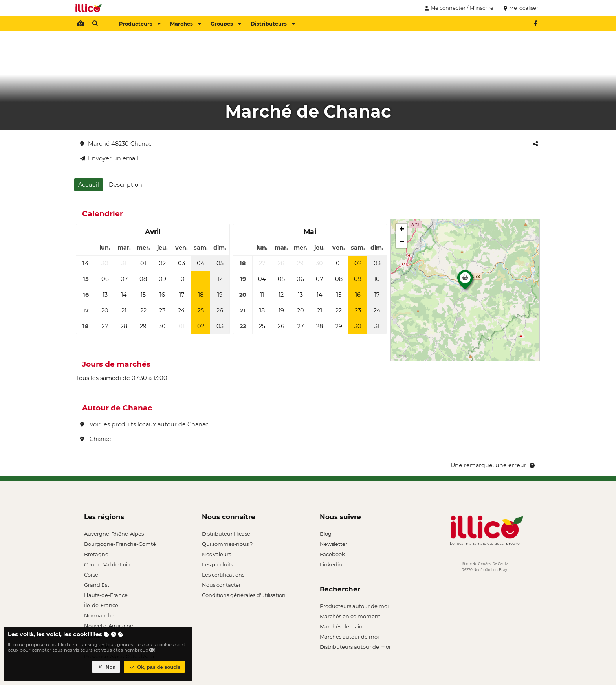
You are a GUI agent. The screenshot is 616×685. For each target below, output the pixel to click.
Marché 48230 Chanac (116, 144)
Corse (91, 575)
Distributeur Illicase (226, 534)
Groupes (226, 24)
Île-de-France (101, 605)
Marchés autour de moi (349, 637)
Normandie (99, 615)
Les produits (217, 564)
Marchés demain (341, 626)
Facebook (332, 554)
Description (126, 185)
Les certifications (223, 575)
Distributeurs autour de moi (355, 647)
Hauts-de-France (106, 595)
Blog (326, 534)
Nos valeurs (216, 554)
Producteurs (140, 24)
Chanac (95, 439)
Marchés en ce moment (350, 616)
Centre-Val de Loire (108, 564)
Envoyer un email (109, 158)
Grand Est (97, 585)
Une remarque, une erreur (493, 465)
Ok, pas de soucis (154, 667)
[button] (465, 282)
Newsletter (334, 544)
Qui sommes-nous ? (227, 544)
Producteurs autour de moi (354, 606)
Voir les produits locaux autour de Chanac (144, 424)
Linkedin (331, 564)
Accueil (89, 185)
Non (106, 667)
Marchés (185, 24)
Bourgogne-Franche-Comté (120, 544)
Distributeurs (273, 24)
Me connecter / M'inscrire (458, 8)
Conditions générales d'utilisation (244, 595)
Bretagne (96, 554)
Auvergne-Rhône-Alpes (114, 534)
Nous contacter (221, 585)
